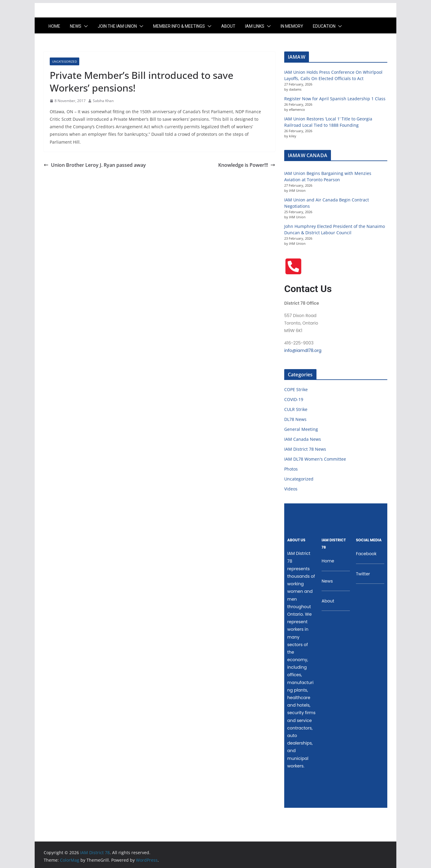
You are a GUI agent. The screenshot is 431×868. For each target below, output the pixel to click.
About (228, 26)
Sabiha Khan (103, 101)
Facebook (366, 554)
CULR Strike (296, 409)
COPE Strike (296, 389)
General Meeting (301, 429)
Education (324, 26)
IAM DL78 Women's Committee (315, 459)
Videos (291, 489)
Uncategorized (64, 61)
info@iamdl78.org (303, 350)
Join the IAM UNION (117, 26)
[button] (85, 26)
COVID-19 (294, 399)
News (76, 26)
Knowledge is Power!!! (247, 165)
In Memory (292, 26)
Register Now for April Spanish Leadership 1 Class (335, 99)
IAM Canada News (303, 439)
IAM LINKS (255, 26)
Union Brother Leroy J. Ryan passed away (95, 165)
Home (54, 26)
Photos (291, 469)
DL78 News (295, 419)
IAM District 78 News (305, 449)
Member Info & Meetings (179, 26)
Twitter (363, 574)
